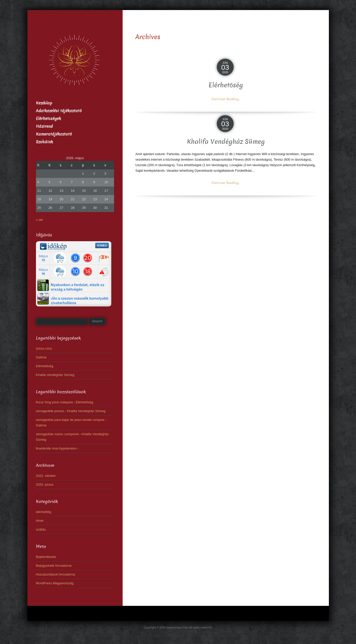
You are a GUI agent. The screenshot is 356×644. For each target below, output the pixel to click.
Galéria (41, 357)
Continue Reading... (226, 99)
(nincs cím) (44, 348)
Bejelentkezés (46, 557)
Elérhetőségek (49, 119)
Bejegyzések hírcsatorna (54, 566)
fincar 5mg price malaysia (54, 402)
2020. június (45, 485)
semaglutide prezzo (50, 411)
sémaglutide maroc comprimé (57, 434)
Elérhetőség (226, 85)
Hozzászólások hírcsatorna (56, 574)
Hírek (40, 521)
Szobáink (44, 142)
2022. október (46, 476)
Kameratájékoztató (54, 134)
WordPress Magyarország (55, 583)
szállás (41, 529)
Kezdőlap (44, 103)
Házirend (44, 126)
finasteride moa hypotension (56, 448)
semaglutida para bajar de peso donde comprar (70, 420)
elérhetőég (44, 512)
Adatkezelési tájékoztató (59, 111)
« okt (39, 220)
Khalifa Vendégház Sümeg (226, 142)
